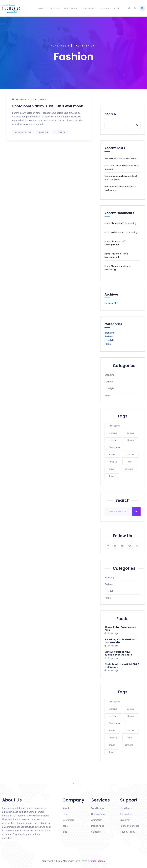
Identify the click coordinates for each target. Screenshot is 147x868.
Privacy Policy (128, 832)
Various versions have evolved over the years (121, 178)
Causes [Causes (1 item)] (130, 433)
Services (69, 8)
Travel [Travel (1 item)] (112, 476)
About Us (67, 808)
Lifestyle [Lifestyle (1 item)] (130, 455)
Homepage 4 (60, 46)
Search (110, 114)
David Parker (111, 232)
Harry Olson (111, 223)
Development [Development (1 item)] (115, 447)
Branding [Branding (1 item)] (113, 433)
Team (65, 814)
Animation (97, 820)
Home (40, 8)
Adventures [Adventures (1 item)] (114, 426)
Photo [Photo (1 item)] (130, 462)
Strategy (96, 832)
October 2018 (112, 303)
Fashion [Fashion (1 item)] (112, 455)
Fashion (43, 132)
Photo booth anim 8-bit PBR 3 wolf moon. (48, 106)
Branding (110, 333)
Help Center (126, 808)
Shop (117, 8)
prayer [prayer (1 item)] (112, 469)
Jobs (65, 826)
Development (23, 132)
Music (43, 99)
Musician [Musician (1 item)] (113, 462)
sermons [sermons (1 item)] (129, 469)
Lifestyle (61, 132)
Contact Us (126, 814)
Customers (68, 820)
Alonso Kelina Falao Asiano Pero (121, 158)
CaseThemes (98, 861)
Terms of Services (130, 826)
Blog (104, 8)
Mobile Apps (98, 826)
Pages (54, 8)
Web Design (98, 808)
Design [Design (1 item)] (131, 440)
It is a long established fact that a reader (122, 167)
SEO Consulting (128, 223)
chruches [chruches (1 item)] (113, 440)
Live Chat (125, 820)
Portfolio (88, 8)
